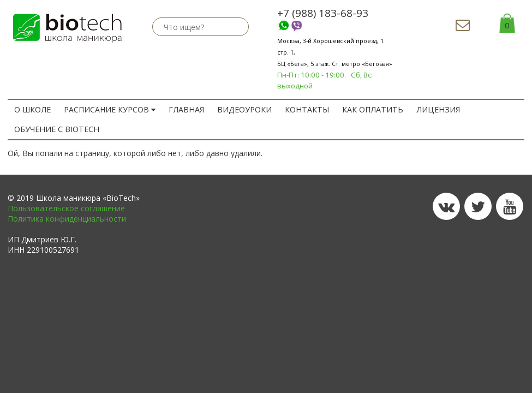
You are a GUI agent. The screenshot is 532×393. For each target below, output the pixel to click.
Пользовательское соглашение (66, 208)
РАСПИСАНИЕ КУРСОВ (109, 110)
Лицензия (432, 109)
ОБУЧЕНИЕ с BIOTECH (56, 129)
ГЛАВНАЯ (185, 109)
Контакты (304, 109)
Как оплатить (368, 109)
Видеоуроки (243, 109)
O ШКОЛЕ (32, 109)
